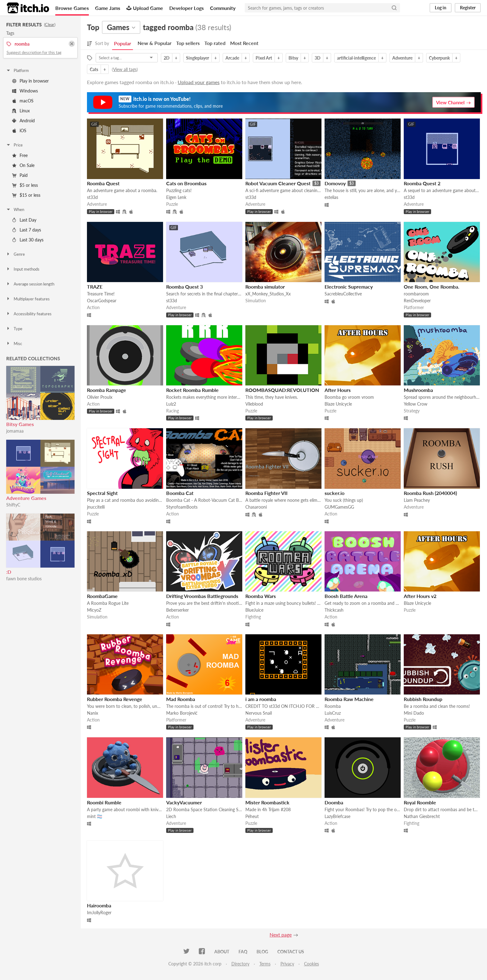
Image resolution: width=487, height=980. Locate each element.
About (222, 952)
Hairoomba (99, 905)
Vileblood (254, 404)
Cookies (312, 964)
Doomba (334, 802)
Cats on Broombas (186, 183)
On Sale (23, 165)
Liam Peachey (417, 500)
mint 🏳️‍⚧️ (95, 816)
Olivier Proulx (100, 397)
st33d (92, 197)
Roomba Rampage (107, 390)
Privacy (287, 964)
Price (14, 145)
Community (223, 8)
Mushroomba (418, 390)
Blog (262, 952)
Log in (441, 8)
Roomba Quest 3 (184, 287)
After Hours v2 (420, 596)
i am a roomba (261, 699)
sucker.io (335, 493)
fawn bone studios (24, 579)
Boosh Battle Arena (346, 596)
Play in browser (30, 81)
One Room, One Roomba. (432, 287)
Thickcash (334, 610)
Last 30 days (28, 240)
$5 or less (25, 185)
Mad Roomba (181, 699)
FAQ (243, 952)
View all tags (125, 69)
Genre (15, 254)
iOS (19, 130)
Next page (281, 935)
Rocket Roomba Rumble (192, 390)
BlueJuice (254, 610)
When (15, 209)
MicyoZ (94, 610)
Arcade (232, 58)
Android (23, 121)
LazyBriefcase (337, 816)
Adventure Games (26, 498)
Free (20, 155)
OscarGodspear (102, 301)
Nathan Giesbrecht (422, 816)
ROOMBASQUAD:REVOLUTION (282, 390)
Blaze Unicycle (338, 404)
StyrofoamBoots (182, 507)
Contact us (291, 952)
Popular (123, 43)
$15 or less (26, 195)
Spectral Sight (102, 493)
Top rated (215, 43)
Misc (14, 344)
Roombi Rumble (104, 802)
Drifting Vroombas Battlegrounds (202, 596)
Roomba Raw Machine (349, 699)
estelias (331, 197)
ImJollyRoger (99, 913)
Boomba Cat (180, 493)
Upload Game (145, 8)
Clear (50, 25)
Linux (21, 111)
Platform (17, 70)
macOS (23, 101)
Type (14, 329)
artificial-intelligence (356, 58)
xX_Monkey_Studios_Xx (268, 294)
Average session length (30, 284)
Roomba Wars (261, 596)
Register (468, 8)
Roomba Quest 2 (422, 183)
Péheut (252, 816)
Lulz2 (171, 404)
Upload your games (199, 82)
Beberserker (178, 610)
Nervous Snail (259, 713)
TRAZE (95, 287)
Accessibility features (29, 314)
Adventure (402, 58)
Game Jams (108, 8)
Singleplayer (198, 58)
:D (9, 572)
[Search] (394, 8)
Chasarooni (256, 507)
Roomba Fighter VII (266, 493)
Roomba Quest (103, 183)
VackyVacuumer (184, 802)
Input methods (23, 269)
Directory (240, 964)
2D (167, 58)
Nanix (93, 713)
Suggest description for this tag (34, 52)
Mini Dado (414, 713)
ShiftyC (13, 505)
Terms (265, 964)
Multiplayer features (28, 299)
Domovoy (335, 183)
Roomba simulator (265, 287)
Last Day (24, 220)
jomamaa (15, 431)
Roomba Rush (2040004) (430, 493)
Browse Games (72, 8)
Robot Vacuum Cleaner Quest (278, 183)
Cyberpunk (439, 58)
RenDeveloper (417, 301)
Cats (94, 69)
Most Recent (244, 43)
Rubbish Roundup (423, 699)
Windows (25, 91)
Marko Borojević (182, 713)
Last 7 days (27, 230)
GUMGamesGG (339, 507)
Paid (20, 175)
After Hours (338, 390)
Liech (171, 816)
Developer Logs (187, 8)
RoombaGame (102, 596)
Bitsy (293, 58)
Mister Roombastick (267, 802)
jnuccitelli (96, 507)
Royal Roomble (420, 802)
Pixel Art (264, 58)
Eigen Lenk (176, 197)
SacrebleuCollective (343, 294)
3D (318, 58)
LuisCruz (333, 713)
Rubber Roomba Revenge (115, 699)
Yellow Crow (416, 404)
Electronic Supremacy (349, 287)
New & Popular (155, 43)
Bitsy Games (20, 424)
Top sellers (188, 43)
